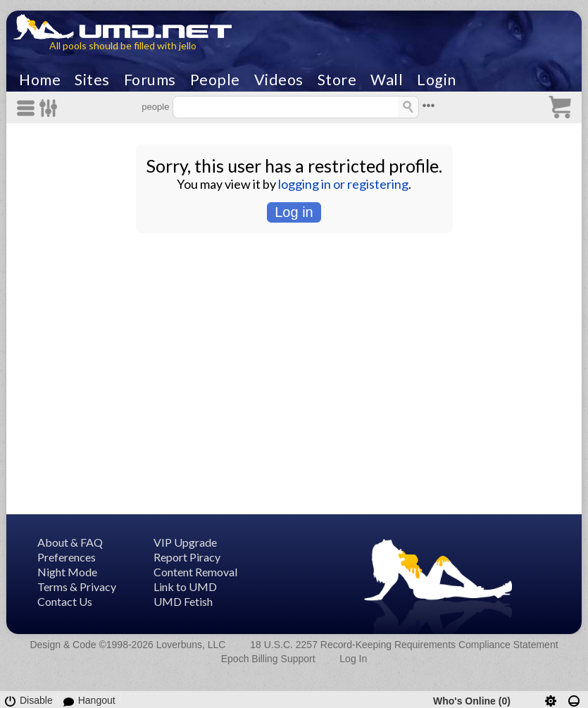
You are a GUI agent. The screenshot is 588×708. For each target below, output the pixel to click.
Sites (92, 80)
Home (40, 80)
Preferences (67, 557)
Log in (294, 212)
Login (437, 80)
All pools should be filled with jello (123, 45)
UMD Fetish (183, 601)
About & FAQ (70, 542)
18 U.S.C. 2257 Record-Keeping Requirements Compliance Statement (404, 645)
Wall (387, 80)
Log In (353, 659)
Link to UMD (185, 586)
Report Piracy (187, 557)
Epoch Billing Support (268, 659)
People (215, 80)
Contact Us (65, 601)
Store (337, 80)
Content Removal (195, 572)
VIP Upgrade (185, 542)
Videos (279, 80)
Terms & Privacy (77, 586)
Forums (150, 80)
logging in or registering (343, 184)
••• (429, 105)
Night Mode (67, 572)
